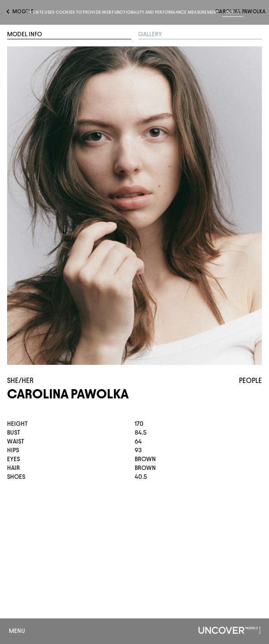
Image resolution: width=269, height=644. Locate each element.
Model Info (25, 34)
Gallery (150, 34)
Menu (17, 631)
